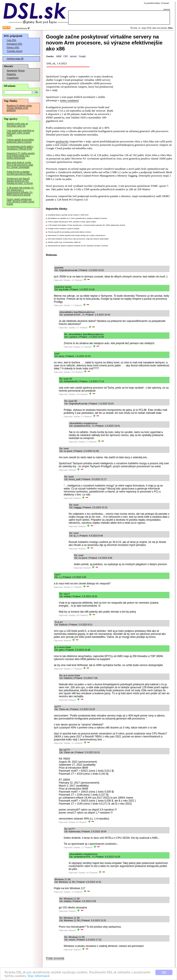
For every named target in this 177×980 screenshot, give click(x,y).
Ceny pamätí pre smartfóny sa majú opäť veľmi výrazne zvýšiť (20, 133)
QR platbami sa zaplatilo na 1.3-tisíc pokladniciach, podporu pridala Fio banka (77, 218)
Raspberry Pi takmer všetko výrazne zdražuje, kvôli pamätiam (19, 108)
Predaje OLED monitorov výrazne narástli (63, 229)
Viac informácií (38, 976)
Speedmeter (12, 70)
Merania (21, 71)
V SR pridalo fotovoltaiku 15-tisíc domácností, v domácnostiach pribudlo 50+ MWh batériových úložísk (20, 191)
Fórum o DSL (13, 47)
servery (73, 56)
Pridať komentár (55, 958)
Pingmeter (11, 74)
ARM (59, 56)
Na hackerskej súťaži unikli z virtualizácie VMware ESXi (20, 147)
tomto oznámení (69, 100)
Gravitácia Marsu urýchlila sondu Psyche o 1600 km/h (68, 215)
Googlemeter (13, 78)
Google (82, 56)
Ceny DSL (11, 40)
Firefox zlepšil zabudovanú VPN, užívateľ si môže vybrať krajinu (20, 201)
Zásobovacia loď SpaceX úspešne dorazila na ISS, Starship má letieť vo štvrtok (20, 181)
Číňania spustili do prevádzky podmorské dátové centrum (20, 141)
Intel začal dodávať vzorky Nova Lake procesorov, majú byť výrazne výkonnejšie (20, 165)
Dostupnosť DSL (14, 44)
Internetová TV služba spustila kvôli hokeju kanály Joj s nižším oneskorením (21, 155)
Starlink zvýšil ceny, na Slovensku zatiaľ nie (17, 125)
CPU (66, 56)
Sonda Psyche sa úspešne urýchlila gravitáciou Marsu (19, 173)
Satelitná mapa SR (15, 58)
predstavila (62, 141)
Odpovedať (58, 280)
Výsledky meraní (14, 51)
